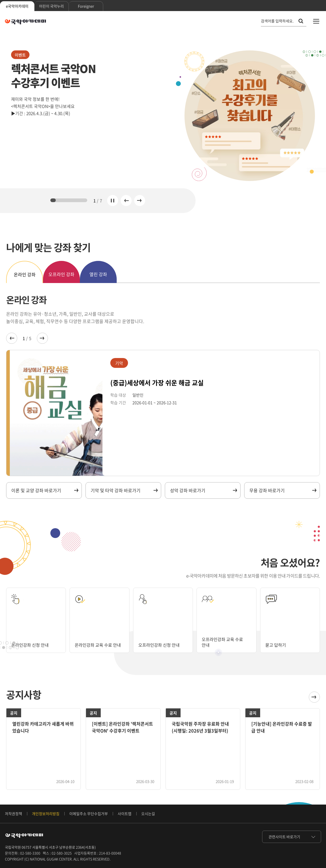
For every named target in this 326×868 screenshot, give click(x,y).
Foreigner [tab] (86, 6)
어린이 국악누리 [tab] (51, 6)
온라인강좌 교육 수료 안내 (99, 645)
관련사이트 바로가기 (284, 837)
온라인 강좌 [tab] (25, 275)
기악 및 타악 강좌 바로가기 (124, 490)
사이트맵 (125, 814)
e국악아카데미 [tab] (17, 6)
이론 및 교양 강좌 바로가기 (45, 490)
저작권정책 (14, 814)
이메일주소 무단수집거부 (89, 814)
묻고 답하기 (276, 645)
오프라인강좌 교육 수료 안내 (224, 642)
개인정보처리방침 (46, 814)
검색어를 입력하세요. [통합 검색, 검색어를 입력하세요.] (277, 21)
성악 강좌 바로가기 (203, 490)
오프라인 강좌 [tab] (61, 274)
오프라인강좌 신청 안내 (160, 645)
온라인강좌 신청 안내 (31, 645)
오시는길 (148, 814)
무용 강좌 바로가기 (283, 490)
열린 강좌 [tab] (98, 274)
